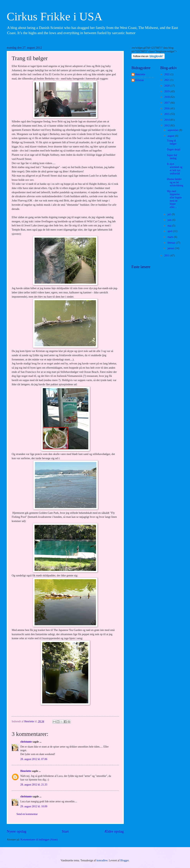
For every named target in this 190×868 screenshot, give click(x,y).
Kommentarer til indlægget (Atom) (39, 840)
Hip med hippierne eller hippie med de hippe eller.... (174, 199)
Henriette (26, 771)
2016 (167, 108)
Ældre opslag (114, 831)
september (173, 130)
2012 (167, 126)
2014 (167, 120)
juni (170, 220)
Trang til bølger (172, 142)
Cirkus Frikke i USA (55, 16)
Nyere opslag (17, 831)
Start (65, 831)
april (170, 231)
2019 (167, 91)
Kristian (140, 80)
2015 (167, 114)
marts (171, 237)
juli (170, 214)
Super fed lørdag (172, 157)
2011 (167, 256)
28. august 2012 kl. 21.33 (34, 785)
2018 (167, 97)
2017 (167, 103)
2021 (167, 80)
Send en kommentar (27, 814)
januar (171, 248)
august (171, 136)
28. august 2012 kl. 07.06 (34, 759)
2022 (167, 74)
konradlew (102, 860)
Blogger (125, 860)
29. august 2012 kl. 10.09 (34, 806)
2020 (167, 86)
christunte (26, 742)
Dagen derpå (173, 149)
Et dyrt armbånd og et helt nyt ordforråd (175, 169)
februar (172, 243)
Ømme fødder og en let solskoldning (175, 182)
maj (170, 226)
